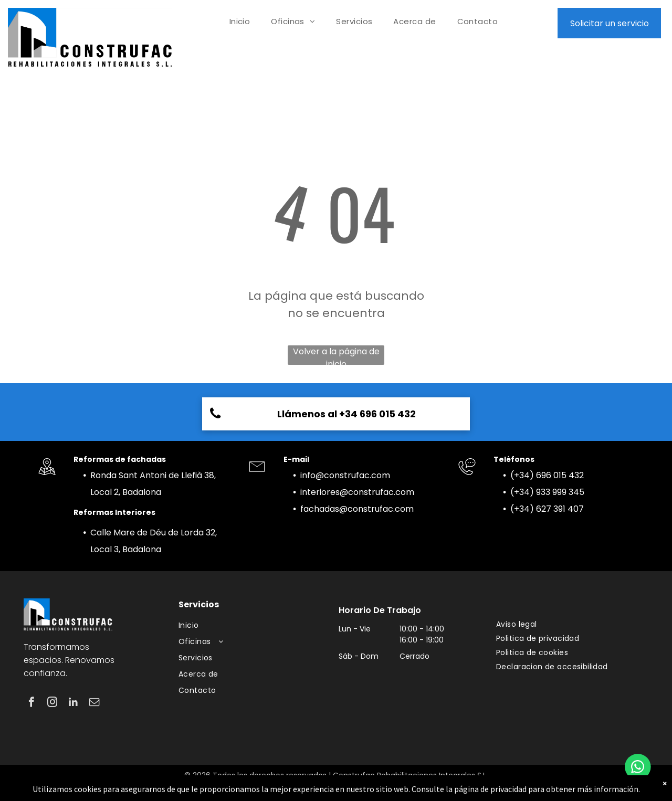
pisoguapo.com (366, 786)
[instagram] (52, 703)
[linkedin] (73, 703)
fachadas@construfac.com (357, 509)
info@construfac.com (345, 475)
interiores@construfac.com (357, 492)
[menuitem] (240, 22)
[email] (94, 703)
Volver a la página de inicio (336, 355)
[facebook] (31, 703)
